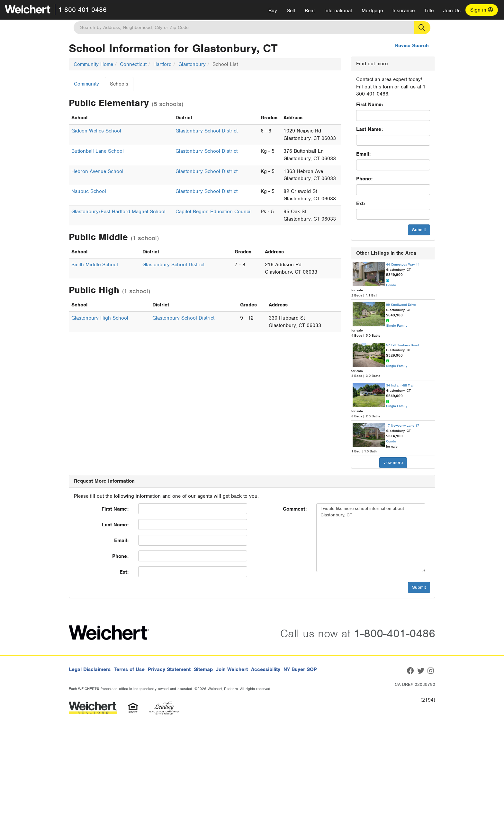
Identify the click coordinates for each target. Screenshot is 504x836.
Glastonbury (192, 64)
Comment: (295, 509)
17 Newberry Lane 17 (403, 425)
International (338, 11)
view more (393, 463)
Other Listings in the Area (386, 253)
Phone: (364, 179)
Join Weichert (232, 669)
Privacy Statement (169, 669)
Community (86, 84)
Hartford (162, 64)
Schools (119, 84)
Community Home (93, 64)
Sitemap (203, 669)
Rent (310, 11)
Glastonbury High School (100, 318)
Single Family (397, 325)
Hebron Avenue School (97, 171)
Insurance (404, 11)
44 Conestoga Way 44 (403, 264)
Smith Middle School (95, 265)
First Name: (370, 104)
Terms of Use (129, 669)
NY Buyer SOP (300, 669)
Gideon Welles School (96, 131)
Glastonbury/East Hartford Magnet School (118, 212)
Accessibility (266, 669)
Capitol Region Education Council (214, 212)
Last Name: (369, 129)
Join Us (452, 11)
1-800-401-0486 (83, 10)
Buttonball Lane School (98, 151)
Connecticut (133, 64)
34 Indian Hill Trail (400, 385)
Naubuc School (89, 191)
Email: (363, 154)
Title (429, 11)
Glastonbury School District (207, 131)
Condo (391, 285)
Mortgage (372, 11)
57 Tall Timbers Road (402, 345)
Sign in (482, 10)
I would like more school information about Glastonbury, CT (371, 538)
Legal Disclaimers (90, 669)
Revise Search (412, 46)
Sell (291, 11)
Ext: (361, 204)
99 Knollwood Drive (401, 304)
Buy (273, 11)
